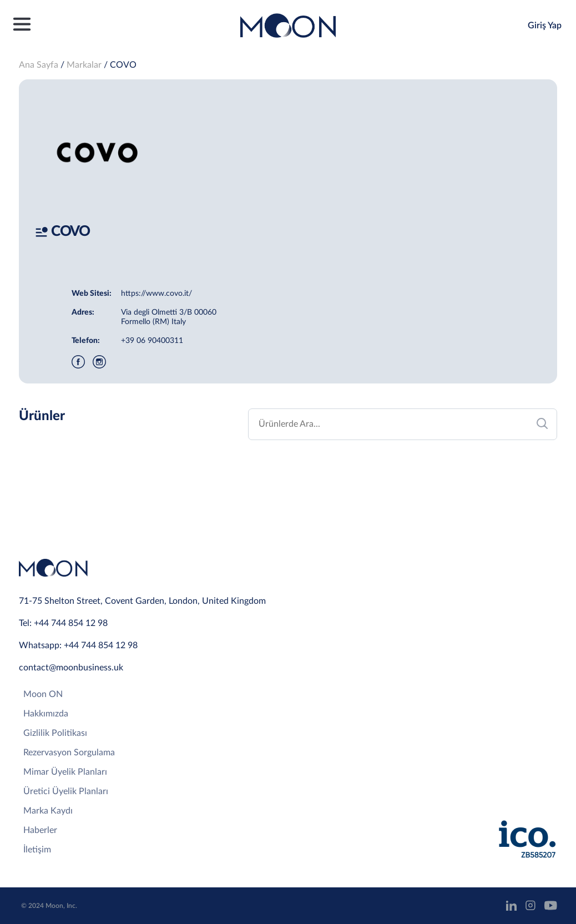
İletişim (37, 850)
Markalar (84, 65)
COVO (123, 65)
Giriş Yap (545, 26)
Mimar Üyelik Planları (65, 772)
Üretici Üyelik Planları (66, 791)
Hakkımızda (46, 714)
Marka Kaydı (48, 811)
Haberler (40, 830)
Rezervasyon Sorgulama (69, 753)
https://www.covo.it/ (156, 294)
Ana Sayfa (39, 65)
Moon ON (43, 694)
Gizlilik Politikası (55, 733)
